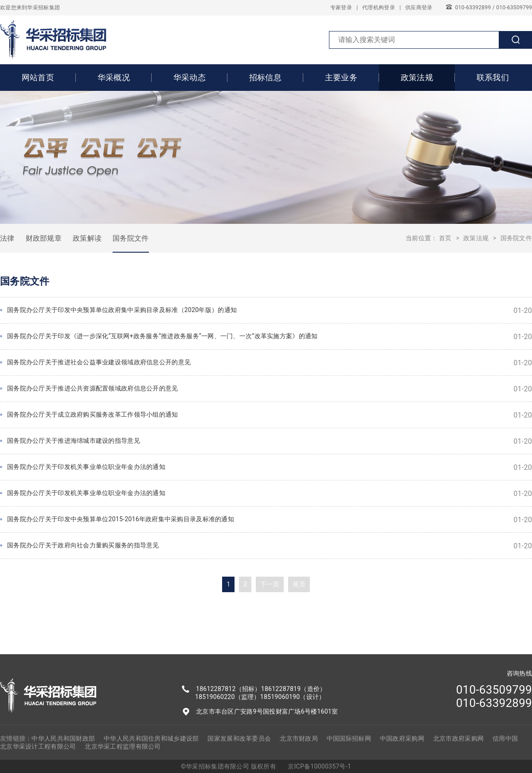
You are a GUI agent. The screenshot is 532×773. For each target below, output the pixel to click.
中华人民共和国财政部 (63, 738)
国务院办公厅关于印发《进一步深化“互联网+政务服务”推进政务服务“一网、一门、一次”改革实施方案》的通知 (270, 337)
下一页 (270, 584)
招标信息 (265, 77)
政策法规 (417, 77)
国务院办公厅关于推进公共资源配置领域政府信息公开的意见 (270, 389)
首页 (445, 238)
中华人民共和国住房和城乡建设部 (151, 738)
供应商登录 (419, 8)
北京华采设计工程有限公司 (38, 746)
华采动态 (190, 77)
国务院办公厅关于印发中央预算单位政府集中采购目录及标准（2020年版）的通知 (270, 310)
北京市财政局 (299, 738)
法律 (7, 238)
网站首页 (38, 77)
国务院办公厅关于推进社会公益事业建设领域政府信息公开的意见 (270, 363)
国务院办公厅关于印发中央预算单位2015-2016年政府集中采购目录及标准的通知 (270, 520)
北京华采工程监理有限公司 (123, 746)
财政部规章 (44, 238)
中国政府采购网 (402, 738)
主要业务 (341, 77)
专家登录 (341, 8)
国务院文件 (131, 238)
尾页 (299, 584)
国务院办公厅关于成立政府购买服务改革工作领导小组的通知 (270, 415)
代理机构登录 (379, 8)
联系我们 (493, 77)
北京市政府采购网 (458, 738)
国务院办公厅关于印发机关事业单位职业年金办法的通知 (270, 467)
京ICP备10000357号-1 (319, 766)
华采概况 (114, 77)
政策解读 (87, 238)
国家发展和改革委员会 (239, 738)
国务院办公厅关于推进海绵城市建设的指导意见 (270, 441)
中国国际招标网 (349, 738)
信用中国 (505, 738)
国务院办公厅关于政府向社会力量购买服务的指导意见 (270, 546)
